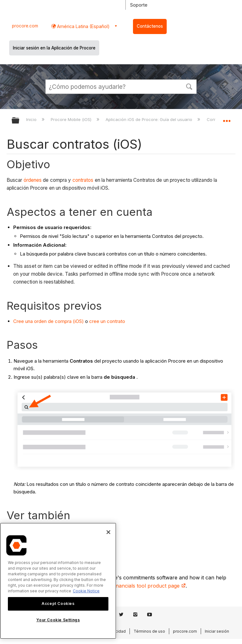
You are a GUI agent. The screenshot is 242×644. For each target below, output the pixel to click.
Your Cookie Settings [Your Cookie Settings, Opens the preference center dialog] (58, 620)
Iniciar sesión (217, 631)
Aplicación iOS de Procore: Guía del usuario (150, 119)
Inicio (32, 119)
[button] (189, 86)
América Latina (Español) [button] (83, 26)
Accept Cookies (58, 604)
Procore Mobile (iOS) (72, 119)
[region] (58, 581)
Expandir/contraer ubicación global (227, 118)
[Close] (108, 532)
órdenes (33, 180)
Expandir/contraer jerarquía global (20, 121)
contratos (83, 180)
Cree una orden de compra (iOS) (49, 321)
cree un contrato (107, 321)
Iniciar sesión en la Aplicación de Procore (54, 48)
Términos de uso (149, 631)
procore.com (25, 26)
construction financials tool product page (133, 586)
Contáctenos (150, 26)
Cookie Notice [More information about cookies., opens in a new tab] (86, 591)
